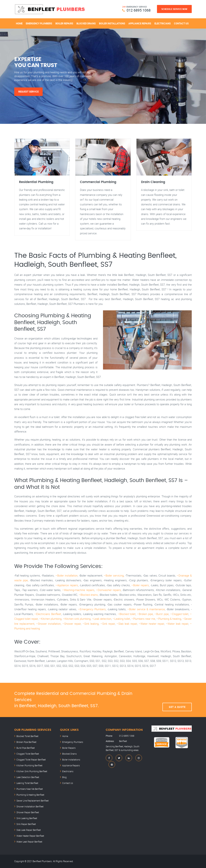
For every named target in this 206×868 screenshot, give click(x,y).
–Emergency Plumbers (92, 609)
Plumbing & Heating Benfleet (30, 795)
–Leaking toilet (121, 619)
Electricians (163, 23)
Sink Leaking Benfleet (27, 818)
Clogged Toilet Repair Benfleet (31, 760)
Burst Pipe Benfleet (26, 748)
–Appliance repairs (67, 585)
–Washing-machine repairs (78, 590)
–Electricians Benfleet (48, 614)
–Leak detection (102, 619)
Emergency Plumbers (39, 23)
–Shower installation (48, 624)
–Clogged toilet (179, 614)
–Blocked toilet (127, 614)
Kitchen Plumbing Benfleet (29, 765)
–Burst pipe (161, 614)
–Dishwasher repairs (108, 590)
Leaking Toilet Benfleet (27, 783)
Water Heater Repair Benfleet (30, 836)
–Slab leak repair (127, 624)
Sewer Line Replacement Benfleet (33, 801)
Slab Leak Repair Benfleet (29, 830)
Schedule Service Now (174, 9)
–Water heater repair (151, 624)
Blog (64, 777)
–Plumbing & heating (169, 619)
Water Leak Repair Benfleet (29, 842)
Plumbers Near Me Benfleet (30, 789)
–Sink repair (108, 624)
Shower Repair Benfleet (28, 812)
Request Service (28, 92)
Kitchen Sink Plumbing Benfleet (32, 771)
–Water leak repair (177, 624)
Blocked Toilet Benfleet (27, 736)
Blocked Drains (86, 23)
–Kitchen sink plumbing (77, 619)
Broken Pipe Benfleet (26, 742)
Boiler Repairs (64, 23)
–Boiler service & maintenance (146, 609)
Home (19, 23)
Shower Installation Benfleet (30, 806)
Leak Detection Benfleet (28, 777)
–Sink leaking (91, 624)
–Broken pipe (145, 614)
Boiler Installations (112, 23)
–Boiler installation (67, 575)
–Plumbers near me (143, 619)
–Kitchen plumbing (50, 619)
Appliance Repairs (140, 23)
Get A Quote (177, 700)
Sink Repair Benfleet (26, 824)
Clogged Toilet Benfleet (28, 754)
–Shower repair (72, 624)
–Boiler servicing (114, 575)
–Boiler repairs (140, 585)
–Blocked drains (88, 595)
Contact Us (181, 23)
